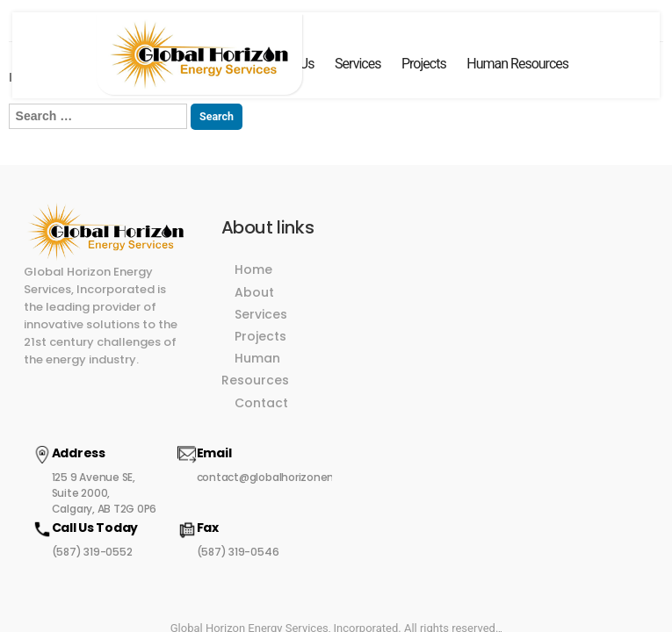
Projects (424, 64)
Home (251, 252)
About (252, 275)
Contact (259, 363)
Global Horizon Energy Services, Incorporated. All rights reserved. (335, 532)
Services (358, 64)
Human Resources (517, 64)
